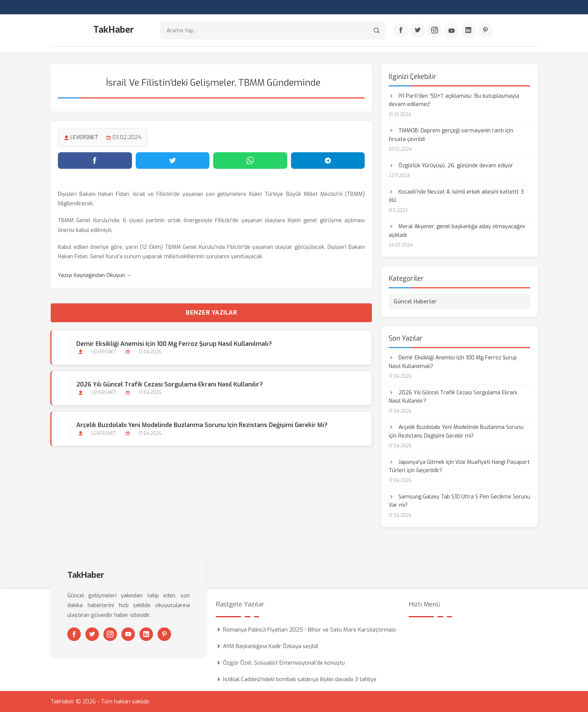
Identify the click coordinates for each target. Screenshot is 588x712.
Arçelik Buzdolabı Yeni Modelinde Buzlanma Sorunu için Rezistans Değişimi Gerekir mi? (202, 425)
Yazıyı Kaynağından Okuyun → (95, 275)
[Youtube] (452, 30)
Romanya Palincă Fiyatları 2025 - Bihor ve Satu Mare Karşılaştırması (309, 630)
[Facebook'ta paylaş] (95, 161)
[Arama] (377, 30)
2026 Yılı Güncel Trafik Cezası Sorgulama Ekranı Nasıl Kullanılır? (170, 384)
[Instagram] (435, 30)
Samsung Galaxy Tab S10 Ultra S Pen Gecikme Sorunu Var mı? (459, 501)
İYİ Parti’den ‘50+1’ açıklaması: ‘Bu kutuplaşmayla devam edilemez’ (454, 100)
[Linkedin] (468, 30)
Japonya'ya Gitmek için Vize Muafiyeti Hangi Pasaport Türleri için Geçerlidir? (459, 466)
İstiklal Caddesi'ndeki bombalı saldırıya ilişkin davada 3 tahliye (300, 679)
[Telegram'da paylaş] (328, 161)
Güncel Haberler (415, 301)
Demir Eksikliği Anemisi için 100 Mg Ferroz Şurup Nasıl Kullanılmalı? (174, 344)
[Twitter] (418, 30)
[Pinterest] (485, 30)
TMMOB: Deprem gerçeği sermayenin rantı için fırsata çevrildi (451, 135)
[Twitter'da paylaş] (173, 161)
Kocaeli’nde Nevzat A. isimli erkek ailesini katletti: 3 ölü (456, 196)
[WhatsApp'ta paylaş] (250, 161)
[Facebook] (401, 30)
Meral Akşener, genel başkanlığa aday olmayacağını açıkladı (457, 231)
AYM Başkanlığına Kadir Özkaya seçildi (271, 646)
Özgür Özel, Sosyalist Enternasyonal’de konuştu (284, 663)
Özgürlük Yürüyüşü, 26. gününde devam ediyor (451, 166)
